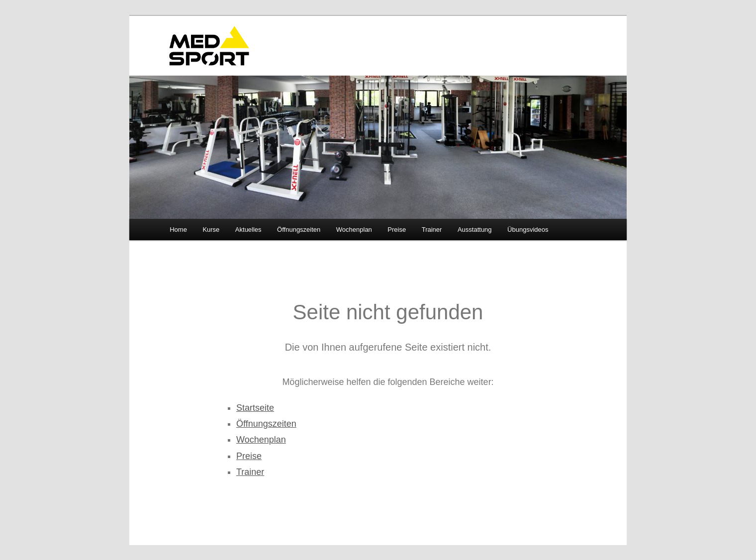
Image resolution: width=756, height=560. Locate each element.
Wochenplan (354, 230)
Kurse (211, 230)
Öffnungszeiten (299, 230)
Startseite (255, 408)
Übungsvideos (528, 230)
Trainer (432, 230)
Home (178, 230)
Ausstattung (475, 230)
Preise (397, 230)
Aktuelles (248, 230)
